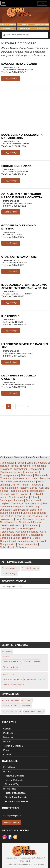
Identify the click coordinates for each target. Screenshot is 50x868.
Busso (36, 538)
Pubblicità (8, 733)
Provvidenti (6, 469)
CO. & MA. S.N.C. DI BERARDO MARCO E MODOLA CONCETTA (22, 196)
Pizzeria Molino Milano (34, 711)
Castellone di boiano (11, 525)
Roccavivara (36, 469)
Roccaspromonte (9, 475)
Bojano (16, 538)
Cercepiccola (7, 532)
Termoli (21, 463)
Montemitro (6, 478)
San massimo (34, 516)
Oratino (15, 485)
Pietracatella (41, 475)
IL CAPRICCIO (10, 316)
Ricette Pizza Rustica (13, 679)
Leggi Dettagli (11, 78)
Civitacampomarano (27, 532)
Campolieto (41, 541)
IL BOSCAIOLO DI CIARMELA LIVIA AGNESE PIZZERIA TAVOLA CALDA (24, 286)
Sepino (4, 494)
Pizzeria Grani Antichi (12, 711)
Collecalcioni (7, 547)
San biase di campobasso (26, 503)
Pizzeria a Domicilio (8, 25)
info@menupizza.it (14, 586)
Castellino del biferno (31, 522)
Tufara (34, 497)
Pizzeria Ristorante (41, 25)
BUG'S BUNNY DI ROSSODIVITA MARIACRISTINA (22, 136)
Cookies (7, 754)
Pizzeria (25, 25)
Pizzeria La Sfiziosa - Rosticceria (17, 706)
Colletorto (21, 547)
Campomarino (8, 544)
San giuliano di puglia (34, 513)
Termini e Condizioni (13, 746)
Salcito (33, 488)
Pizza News (41, 29)
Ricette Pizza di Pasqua (14, 685)
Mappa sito (9, 737)
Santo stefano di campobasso (27, 491)
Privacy (7, 750)
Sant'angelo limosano (12, 500)
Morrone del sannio (25, 481)
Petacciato (36, 485)
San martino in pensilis (12, 516)
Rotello (24, 488)
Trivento (24, 466)
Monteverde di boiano (26, 478)
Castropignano (8, 529)
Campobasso (7, 463)
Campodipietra (25, 541)
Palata (24, 485)
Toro (26, 497)
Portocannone (38, 466)
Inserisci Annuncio (12, 823)
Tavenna (25, 494)
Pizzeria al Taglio (8, 29)
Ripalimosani (32, 472)
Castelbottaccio (8, 522)
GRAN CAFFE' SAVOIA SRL (19, 257)
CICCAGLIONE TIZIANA (16, 166)
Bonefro (27, 538)
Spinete (14, 494)
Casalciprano (20, 535)
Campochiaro (7, 541)
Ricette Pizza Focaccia (35, 679)
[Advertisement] (25, 108)
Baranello (5, 538)
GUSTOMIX (27, 700)
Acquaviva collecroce (34, 519)
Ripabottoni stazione (11, 472)
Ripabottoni (21, 469)
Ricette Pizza (25, 29)
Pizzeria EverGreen (11, 700)
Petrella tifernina (9, 488)
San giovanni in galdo (24, 510)
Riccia (14, 466)
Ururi (18, 519)
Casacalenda (36, 535)
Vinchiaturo (15, 497)
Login (42, 3)
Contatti (7, 729)
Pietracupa (27, 475)
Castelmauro (32, 525)
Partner (7, 742)
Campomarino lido (27, 544)
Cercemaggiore (27, 529)
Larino (30, 463)
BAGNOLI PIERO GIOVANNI (19, 64)
